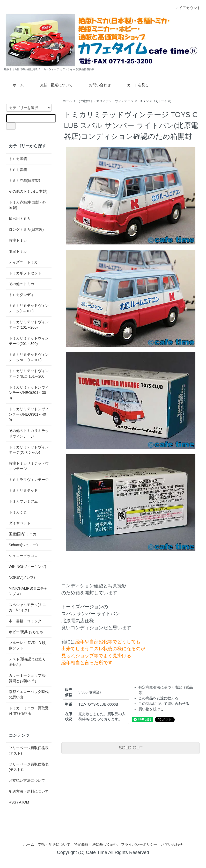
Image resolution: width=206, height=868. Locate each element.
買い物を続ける (151, 709)
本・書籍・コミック (25, 621)
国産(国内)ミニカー (24, 534)
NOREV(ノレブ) (22, 577)
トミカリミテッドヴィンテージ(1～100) (29, 308)
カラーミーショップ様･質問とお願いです (28, 678)
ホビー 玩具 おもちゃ (26, 632)
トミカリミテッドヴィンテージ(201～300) (29, 341)
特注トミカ (18, 240)
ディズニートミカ (23, 262)
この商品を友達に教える (158, 698)
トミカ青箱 (18, 170)
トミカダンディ (21, 295)
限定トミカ (18, 251)
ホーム (15, 85)
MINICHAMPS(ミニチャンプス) (28, 591)
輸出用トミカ (20, 219)
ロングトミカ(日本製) (26, 229)
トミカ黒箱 (18, 159)
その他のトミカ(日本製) (28, 191)
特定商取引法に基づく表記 (96, 844)
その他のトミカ (21, 284)
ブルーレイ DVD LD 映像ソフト (27, 645)
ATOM (24, 802)
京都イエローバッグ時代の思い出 (29, 694)
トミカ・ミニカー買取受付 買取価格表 (29, 711)
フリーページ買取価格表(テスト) (29, 751)
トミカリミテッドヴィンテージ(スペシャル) (29, 450)
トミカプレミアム (23, 501)
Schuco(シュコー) (23, 545)
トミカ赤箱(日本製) (24, 180)
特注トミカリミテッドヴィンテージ (29, 466)
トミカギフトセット (25, 273)
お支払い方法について (27, 780)
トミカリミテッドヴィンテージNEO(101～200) (29, 374)
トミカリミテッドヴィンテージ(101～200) (29, 325)
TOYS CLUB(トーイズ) (155, 101)
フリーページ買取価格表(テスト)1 (29, 767)
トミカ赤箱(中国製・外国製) (28, 205)
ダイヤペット (20, 523)
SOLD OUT (131, 748)
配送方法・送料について (29, 791)
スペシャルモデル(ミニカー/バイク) (28, 607)
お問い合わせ (96, 85)
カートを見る (134, 85)
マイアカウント (185, 8)
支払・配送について (53, 85)
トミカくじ (18, 512)
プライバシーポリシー (139, 844)
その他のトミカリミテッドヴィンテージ (106, 101)
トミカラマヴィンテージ (29, 480)
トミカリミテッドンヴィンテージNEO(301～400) (29, 414)
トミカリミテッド (23, 490)
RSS (13, 802)
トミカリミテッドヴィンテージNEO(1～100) (29, 357)
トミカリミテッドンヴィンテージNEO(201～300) (29, 393)
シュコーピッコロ (23, 556)
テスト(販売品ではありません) (28, 662)
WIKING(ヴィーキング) (28, 567)
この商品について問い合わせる (164, 704)
